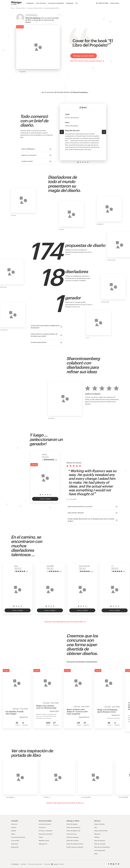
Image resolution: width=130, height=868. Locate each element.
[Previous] (62, 132)
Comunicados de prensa (18, 837)
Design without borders (101, 831)
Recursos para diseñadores (102, 847)
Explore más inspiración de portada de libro (65, 803)
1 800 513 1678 (102, 3)
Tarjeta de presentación (73, 827)
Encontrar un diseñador (56, 3)
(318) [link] (56, 460)
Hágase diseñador (99, 824)
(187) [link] (124, 571)
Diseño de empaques (73, 837)
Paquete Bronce (84, 717)
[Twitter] (111, 864)
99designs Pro (43, 844)
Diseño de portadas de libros (75, 844)
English (61, 864)
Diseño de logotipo (72, 824)
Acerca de (14, 824)
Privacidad (47, 864)
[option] (78, 162)
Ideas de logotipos (100, 841)
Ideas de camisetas (100, 844)
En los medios (15, 841)
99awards (97, 834)
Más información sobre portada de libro (87, 61)
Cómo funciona (41, 3)
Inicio (13, 8)
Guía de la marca (71, 834)
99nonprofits (15, 847)
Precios (41, 837)
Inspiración (70, 3)
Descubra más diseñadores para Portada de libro (65, 622)
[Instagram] (118, 864)
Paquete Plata (54, 711)
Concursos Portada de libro (35, 8)
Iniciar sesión (115, 3)
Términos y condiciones (35, 864)
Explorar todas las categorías (75, 847)
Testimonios (14, 844)
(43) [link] (60, 571)
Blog (95, 827)
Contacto (14, 827)
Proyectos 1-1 (42, 827)
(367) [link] (92, 571)
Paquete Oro (24, 717)
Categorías (30, 3)
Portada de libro (21, 8)
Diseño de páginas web (73, 831)
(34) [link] (27, 571)
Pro (77, 3)
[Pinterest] (116, 864)
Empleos (14, 831)
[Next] (104, 132)
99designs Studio (44, 841)
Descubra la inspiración (46, 834)
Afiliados (97, 837)
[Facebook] (109, 864)
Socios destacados (100, 850)
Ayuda (96, 854)
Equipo (13, 834)
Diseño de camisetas (72, 841)
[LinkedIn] (113, 864)
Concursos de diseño (45, 824)
